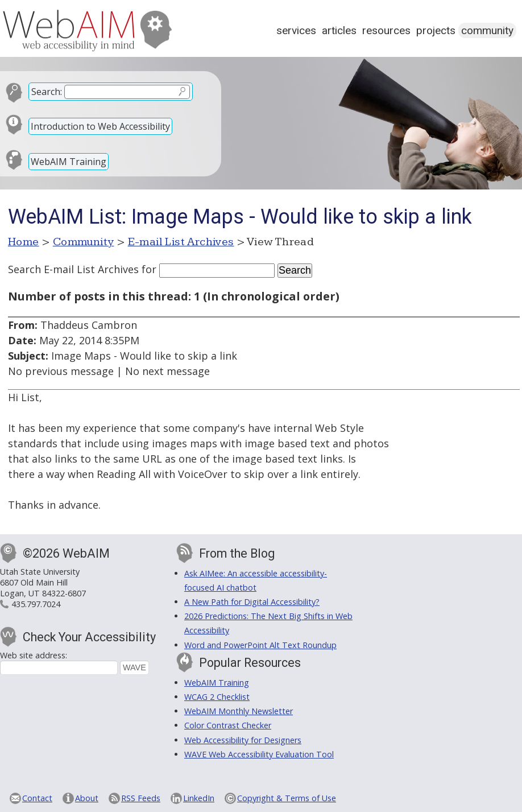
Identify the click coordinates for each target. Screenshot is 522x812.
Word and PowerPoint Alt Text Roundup (260, 645)
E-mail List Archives (181, 242)
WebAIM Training (69, 162)
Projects (436, 30)
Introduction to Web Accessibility (100, 126)
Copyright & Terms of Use (287, 798)
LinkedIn (199, 798)
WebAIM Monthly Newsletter (239, 711)
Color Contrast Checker (228, 725)
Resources (386, 30)
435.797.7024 (36, 604)
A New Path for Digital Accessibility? (252, 602)
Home (24, 242)
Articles (339, 30)
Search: (47, 92)
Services (296, 30)
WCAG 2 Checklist (217, 697)
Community (487, 30)
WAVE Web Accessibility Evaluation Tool (259, 754)
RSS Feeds (141, 798)
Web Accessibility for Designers (243, 740)
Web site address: (34, 655)
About (87, 798)
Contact (37, 798)
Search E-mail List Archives (73, 269)
